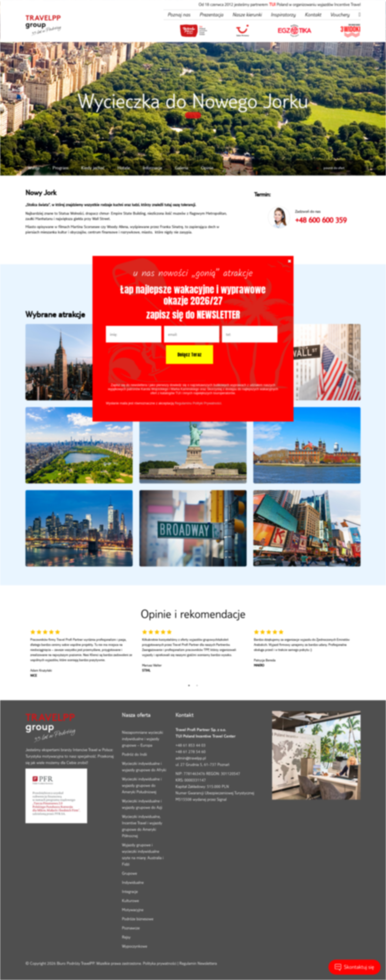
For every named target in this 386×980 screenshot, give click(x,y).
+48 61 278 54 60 (191, 752)
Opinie (207, 168)
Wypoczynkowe (135, 946)
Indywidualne (133, 882)
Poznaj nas (179, 14)
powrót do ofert (330, 168)
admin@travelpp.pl (191, 758)
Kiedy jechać (93, 168)
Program (60, 168)
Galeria (182, 168)
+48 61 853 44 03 (191, 745)
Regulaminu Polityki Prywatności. (198, 403)
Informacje (153, 168)
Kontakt (313, 14)
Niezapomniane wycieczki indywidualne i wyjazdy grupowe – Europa (142, 739)
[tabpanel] (81, 655)
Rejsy (126, 937)
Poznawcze (131, 928)
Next (365, 655)
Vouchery (340, 14)
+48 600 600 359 (321, 220)
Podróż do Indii (134, 754)
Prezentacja (211, 14)
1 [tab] (189, 685)
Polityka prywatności (160, 963)
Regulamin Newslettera (198, 963)
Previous (21, 655)
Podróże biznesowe (138, 919)
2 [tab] (197, 685)
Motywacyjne (133, 910)
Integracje (130, 891)
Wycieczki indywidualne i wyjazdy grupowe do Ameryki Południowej (142, 785)
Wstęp (34, 168)
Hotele (124, 168)
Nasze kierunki (247, 14)
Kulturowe (130, 901)
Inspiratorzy (283, 14)
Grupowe (129, 873)
